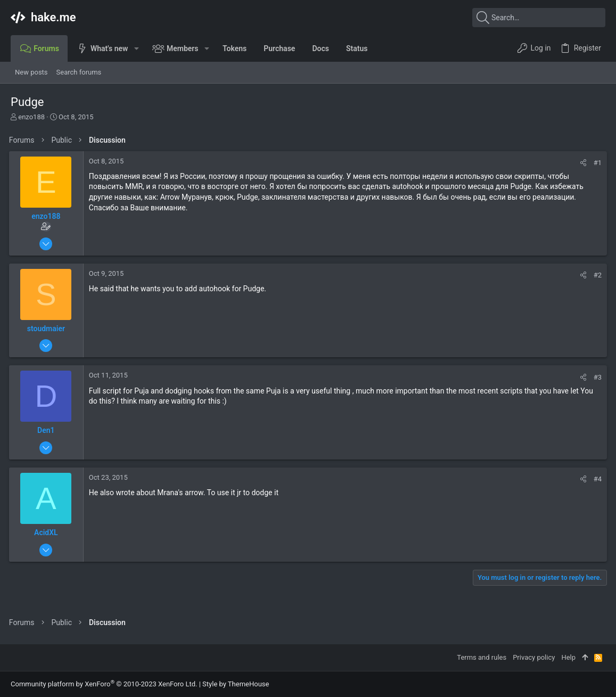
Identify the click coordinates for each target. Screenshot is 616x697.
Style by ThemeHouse (236, 684)
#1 (596, 163)
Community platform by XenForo (104, 684)
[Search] (539, 18)
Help (568, 657)
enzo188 (31, 117)
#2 (596, 275)
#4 (596, 479)
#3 (596, 377)
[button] (136, 48)
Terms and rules (482, 657)
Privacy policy (534, 657)
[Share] (582, 163)
